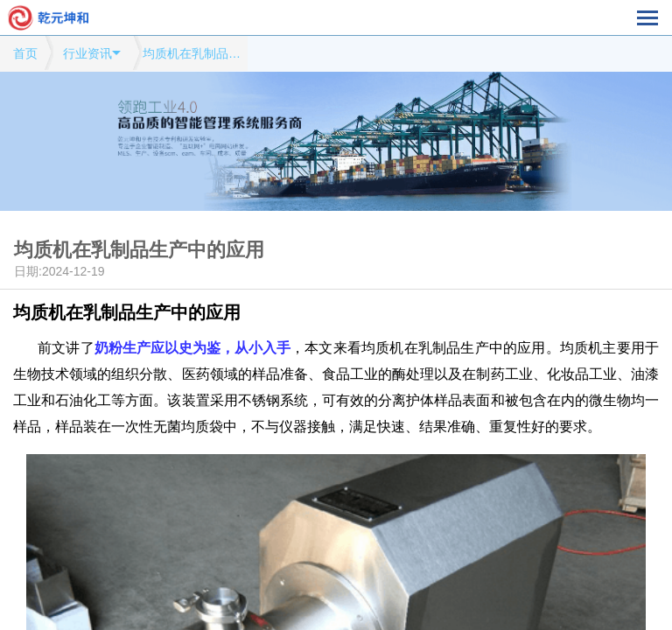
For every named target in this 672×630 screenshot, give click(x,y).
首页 (25, 53)
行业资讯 (87, 53)
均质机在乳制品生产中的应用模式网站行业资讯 (195, 53)
